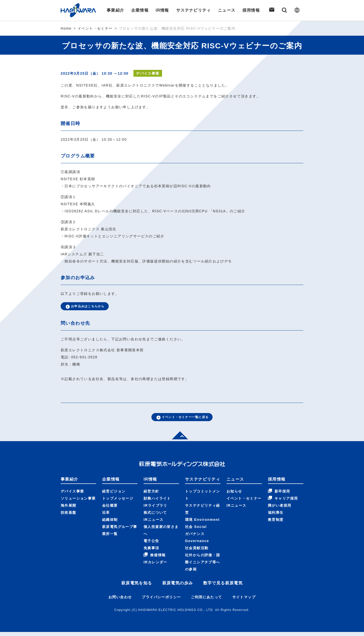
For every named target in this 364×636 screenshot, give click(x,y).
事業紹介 (115, 10)
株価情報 (155, 559)
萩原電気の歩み (178, 587)
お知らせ (234, 495)
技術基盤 (69, 517)
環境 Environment (202, 524)
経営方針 (151, 495)
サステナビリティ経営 (203, 513)
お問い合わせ (120, 601)
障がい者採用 (280, 509)
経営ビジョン (114, 495)
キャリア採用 (283, 502)
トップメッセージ (118, 502)
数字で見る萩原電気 (223, 587)
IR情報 (162, 10)
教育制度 (276, 524)
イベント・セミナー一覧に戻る (182, 420)
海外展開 (69, 509)
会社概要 (110, 509)
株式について (155, 517)
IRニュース (153, 524)
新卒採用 (279, 495)
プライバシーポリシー (161, 601)
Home (66, 28)
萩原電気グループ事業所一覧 (120, 534)
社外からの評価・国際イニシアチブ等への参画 (203, 566)
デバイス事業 (72, 495)
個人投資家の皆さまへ (161, 534)
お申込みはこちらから (88, 307)
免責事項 (151, 552)
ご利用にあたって (206, 601)
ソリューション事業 (78, 502)
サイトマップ (244, 601)
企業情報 (140, 10)
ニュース (227, 10)
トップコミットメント (203, 499)
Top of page (178, 439)
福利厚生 (276, 517)
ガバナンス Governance (197, 541)
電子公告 (151, 545)
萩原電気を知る (137, 587)
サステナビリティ (194, 10)
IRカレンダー (155, 566)
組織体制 (110, 524)
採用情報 (252, 10)
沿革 (106, 517)
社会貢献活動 (197, 552)
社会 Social (196, 531)
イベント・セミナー (95, 28)
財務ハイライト (157, 502)
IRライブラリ (155, 509)
